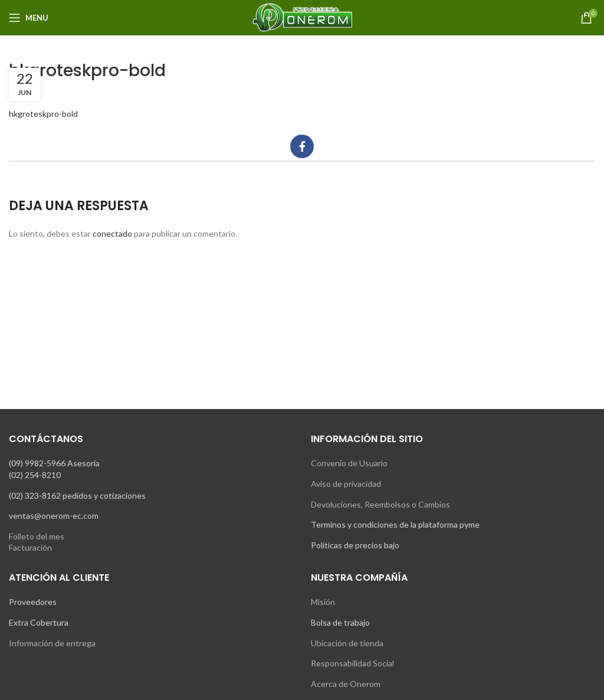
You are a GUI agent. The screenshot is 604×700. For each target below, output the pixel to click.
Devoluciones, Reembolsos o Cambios (380, 504)
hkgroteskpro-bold (43, 114)
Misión (323, 602)
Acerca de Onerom (346, 684)
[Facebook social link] (302, 146)
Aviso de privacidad (346, 484)
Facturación (30, 547)
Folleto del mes (37, 536)
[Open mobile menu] (29, 18)
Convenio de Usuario (349, 463)
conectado (112, 233)
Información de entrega (52, 643)
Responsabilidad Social (352, 663)
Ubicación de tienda (347, 643)
